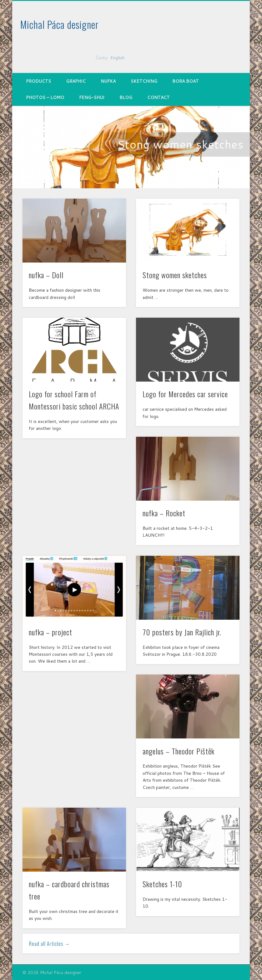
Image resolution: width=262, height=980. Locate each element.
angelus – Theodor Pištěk (179, 751)
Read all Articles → (50, 944)
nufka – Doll (46, 275)
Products (38, 81)
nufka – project (50, 632)
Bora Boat (186, 81)
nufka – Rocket (164, 513)
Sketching (144, 81)
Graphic (76, 81)
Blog (126, 97)
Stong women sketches (180, 144)
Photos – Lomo (45, 97)
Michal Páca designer (60, 24)
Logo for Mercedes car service (185, 394)
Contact (159, 97)
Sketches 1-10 (162, 884)
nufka (108, 81)
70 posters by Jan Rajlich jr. (182, 632)
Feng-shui (92, 97)
